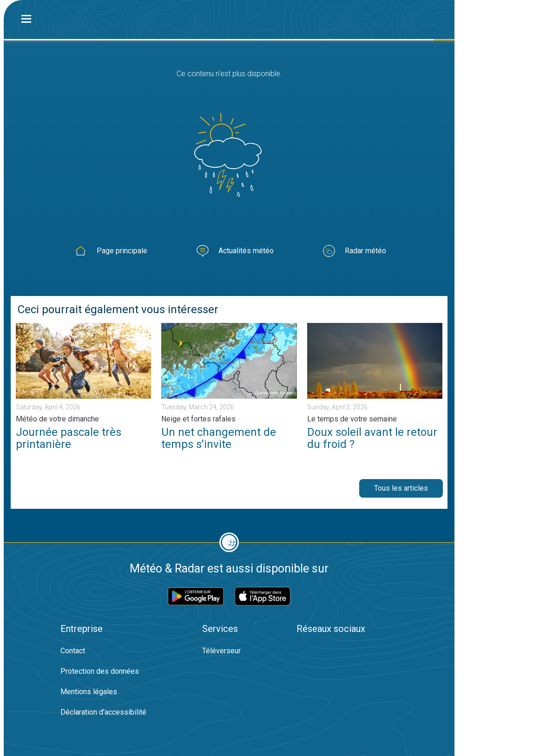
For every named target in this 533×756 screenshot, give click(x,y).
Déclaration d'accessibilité (103, 712)
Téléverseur (221, 651)
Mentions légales (89, 692)
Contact (73, 651)
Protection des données (100, 671)
